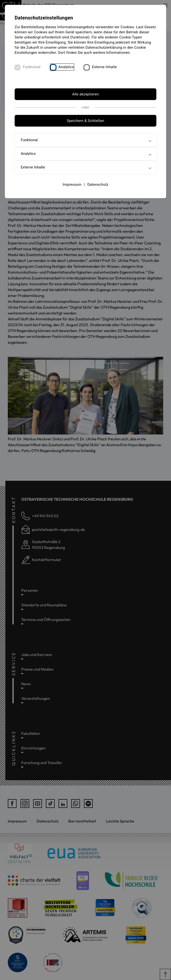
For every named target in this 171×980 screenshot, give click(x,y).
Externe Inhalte (105, 67)
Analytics (66, 67)
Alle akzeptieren (86, 94)
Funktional (32, 67)
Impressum (72, 185)
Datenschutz (98, 185)
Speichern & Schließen (85, 121)
